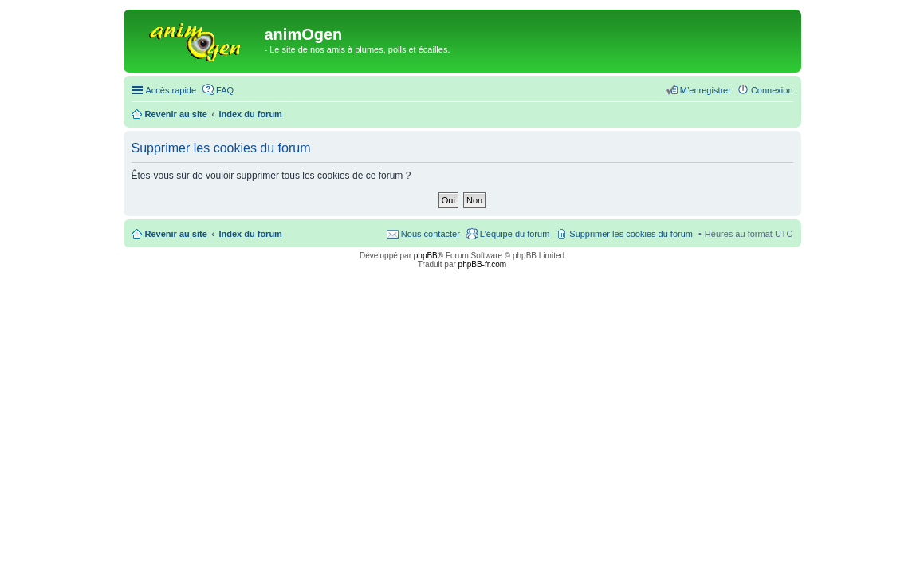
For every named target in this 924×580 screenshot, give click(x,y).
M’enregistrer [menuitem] (706, 90)
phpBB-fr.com (483, 264)
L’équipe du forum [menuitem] (515, 234)
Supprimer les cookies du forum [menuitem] (631, 234)
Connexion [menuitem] (772, 90)
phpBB (426, 256)
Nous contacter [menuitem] (431, 234)
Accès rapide (171, 90)
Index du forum (250, 234)
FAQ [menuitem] (225, 90)
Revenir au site (176, 234)
